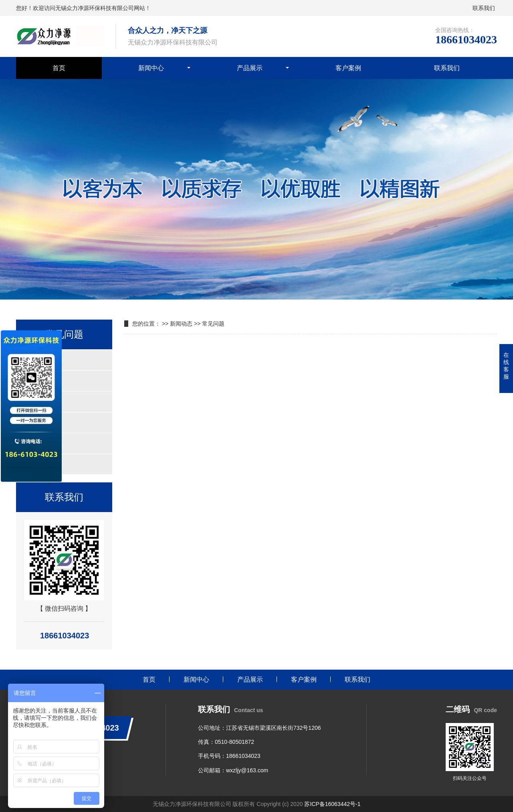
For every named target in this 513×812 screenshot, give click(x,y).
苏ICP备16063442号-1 (332, 804)
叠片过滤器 (41, 464)
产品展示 (250, 68)
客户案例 (348, 68)
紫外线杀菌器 (44, 381)
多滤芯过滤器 (44, 422)
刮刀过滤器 (41, 443)
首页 (59, 68)
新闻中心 (151, 68)
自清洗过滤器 (44, 360)
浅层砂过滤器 (44, 402)
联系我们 (484, 8)
